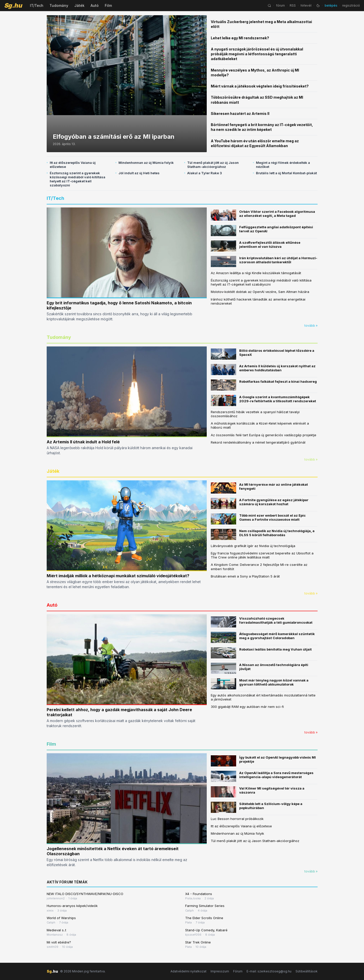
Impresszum (220, 971)
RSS (293, 5)
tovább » (311, 326)
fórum (280, 5)
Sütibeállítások (307, 971)
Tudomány (59, 5)
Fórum (238, 971)
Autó (95, 5)
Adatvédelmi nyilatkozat (188, 971)
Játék (79, 5)
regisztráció (351, 5)
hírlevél (306, 5)
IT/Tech (37, 5)
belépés (331, 5)
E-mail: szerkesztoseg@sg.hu (269, 971)
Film (108, 5)
